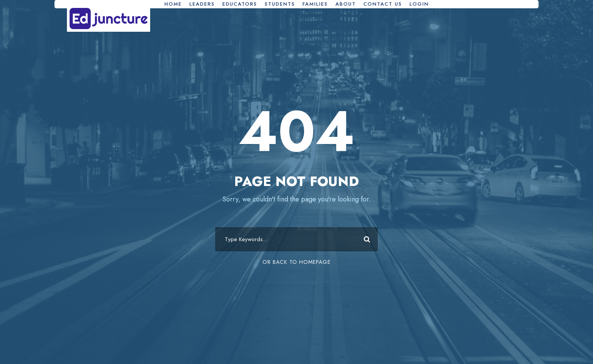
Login (419, 4)
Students (280, 4)
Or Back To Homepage (296, 262)
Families (315, 4)
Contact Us (383, 4)
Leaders (202, 4)
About (346, 4)
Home (173, 4)
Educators (240, 4)
